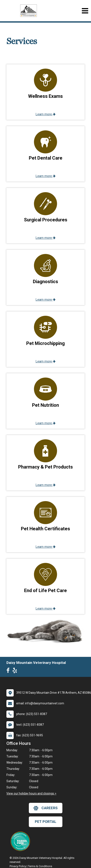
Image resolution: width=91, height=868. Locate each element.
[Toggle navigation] (85, 11)
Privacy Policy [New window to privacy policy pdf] (18, 866)
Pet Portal (46, 822)
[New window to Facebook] (9, 671)
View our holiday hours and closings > (31, 793)
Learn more (46, 114)
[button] (45, 92)
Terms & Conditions (40, 866)
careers (46, 808)
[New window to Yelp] (16, 671)
